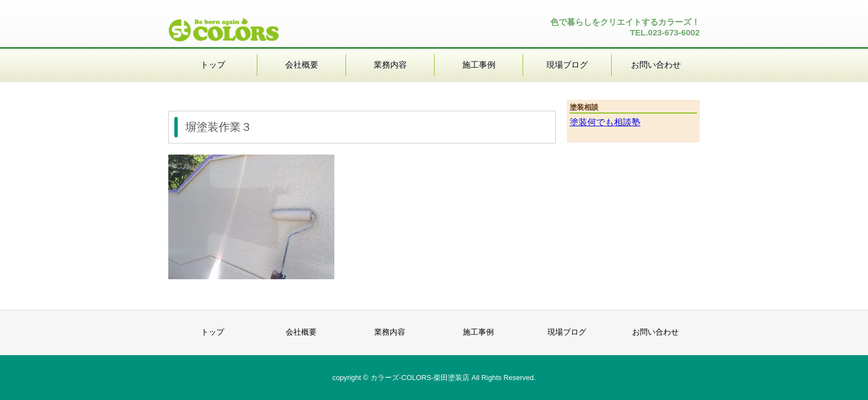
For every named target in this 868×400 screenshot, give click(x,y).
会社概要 (302, 65)
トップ (213, 65)
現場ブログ (567, 65)
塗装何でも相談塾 (605, 122)
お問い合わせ (656, 65)
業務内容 (390, 65)
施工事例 (479, 65)
